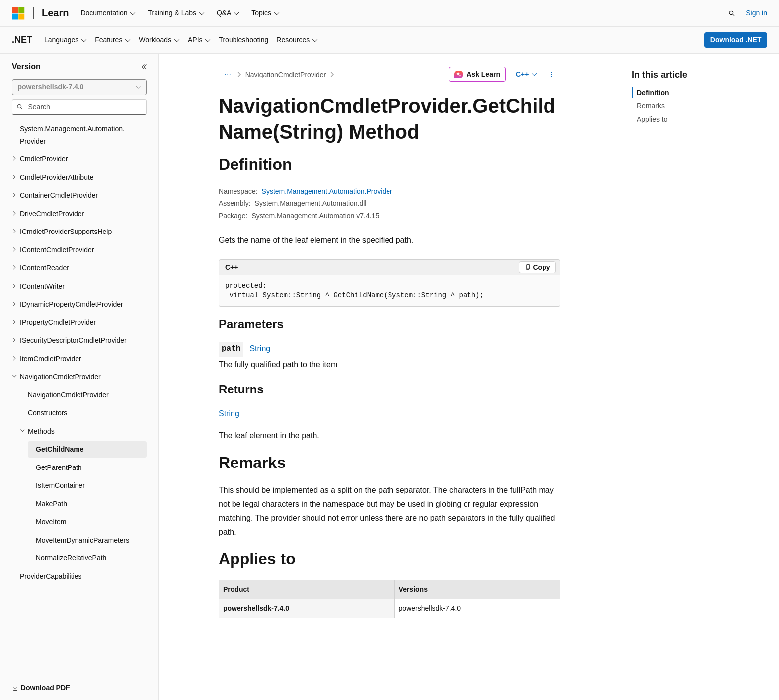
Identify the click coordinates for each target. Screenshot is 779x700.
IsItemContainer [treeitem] (60, 485)
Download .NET (736, 40)
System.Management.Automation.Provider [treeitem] (72, 135)
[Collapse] (144, 67)
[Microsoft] (18, 13)
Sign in (756, 13)
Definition (653, 93)
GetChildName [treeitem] (60, 449)
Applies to (652, 119)
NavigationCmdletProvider (286, 75)
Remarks (651, 106)
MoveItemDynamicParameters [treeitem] (82, 540)
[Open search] (732, 13)
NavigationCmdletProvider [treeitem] (68, 395)
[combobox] (79, 87)
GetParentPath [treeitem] (59, 467)
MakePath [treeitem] (51, 504)
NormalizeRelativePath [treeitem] (71, 558)
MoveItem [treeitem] (51, 522)
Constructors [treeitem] (47, 413)
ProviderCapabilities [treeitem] (51, 576)
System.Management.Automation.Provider (327, 191)
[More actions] (552, 75)
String (260, 349)
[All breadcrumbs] (227, 75)
